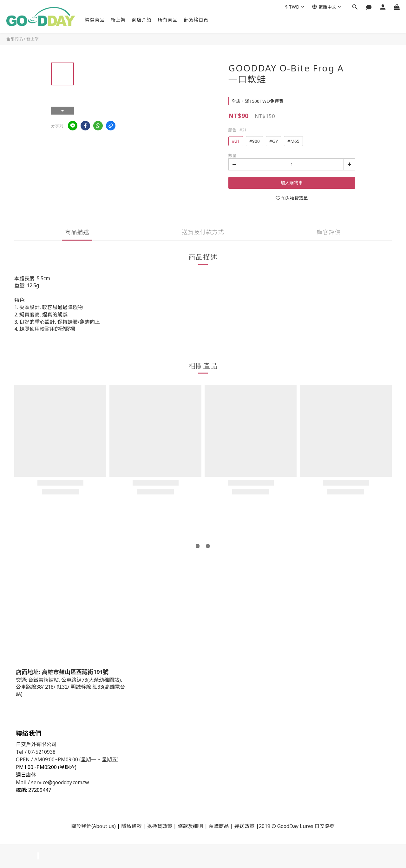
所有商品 (168, 20)
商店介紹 (142, 20)
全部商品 (15, 39)
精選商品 (95, 20)
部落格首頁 (196, 20)
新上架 (118, 20)
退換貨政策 (160, 826)
